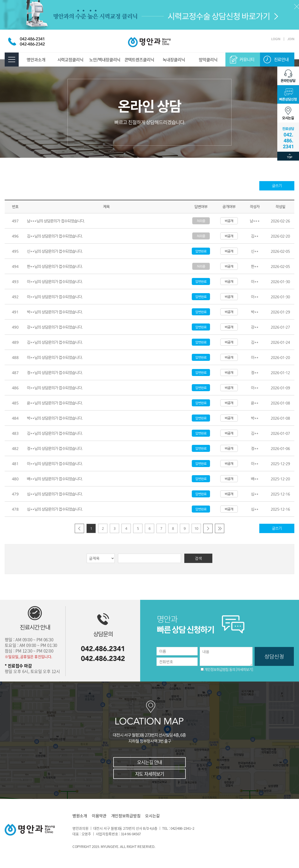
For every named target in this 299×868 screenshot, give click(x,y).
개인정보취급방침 (126, 816)
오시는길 (152, 816)
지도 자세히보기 (149, 774)
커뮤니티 (247, 59)
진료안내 (281, 59)
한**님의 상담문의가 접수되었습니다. (55, 266)
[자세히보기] (244, 669)
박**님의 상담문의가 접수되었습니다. (55, 312)
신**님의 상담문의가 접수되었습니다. (55, 251)
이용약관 (99, 816)
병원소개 (80, 816)
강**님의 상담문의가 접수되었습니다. (55, 327)
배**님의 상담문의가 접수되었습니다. (55, 479)
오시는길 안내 (149, 762)
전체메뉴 (12, 60)
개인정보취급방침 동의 (220, 669)
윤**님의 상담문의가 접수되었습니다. (55, 403)
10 (196, 528)
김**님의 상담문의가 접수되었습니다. (55, 236)
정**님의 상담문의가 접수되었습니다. (55, 373)
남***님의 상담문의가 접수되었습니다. (56, 221)
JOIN (291, 39)
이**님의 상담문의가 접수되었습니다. (55, 282)
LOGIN (276, 39)
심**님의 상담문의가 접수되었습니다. (55, 494)
